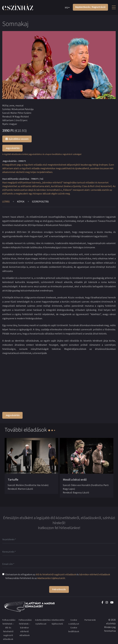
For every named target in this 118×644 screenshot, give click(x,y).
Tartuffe (13, 479)
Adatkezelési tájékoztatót (51, 578)
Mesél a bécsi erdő (75, 479)
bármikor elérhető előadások (95, 574)
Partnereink (90, 620)
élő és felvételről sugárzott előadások (56, 574)
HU (66, 8)
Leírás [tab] (6, 201)
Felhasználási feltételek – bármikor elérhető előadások (25, 628)
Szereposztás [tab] (40, 201)
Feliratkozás (59, 589)
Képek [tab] (21, 201)
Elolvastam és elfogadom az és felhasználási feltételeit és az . (58, 576)
